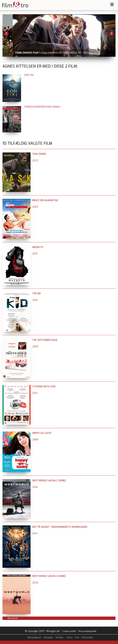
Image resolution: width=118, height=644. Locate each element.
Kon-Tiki (29, 75)
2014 (35, 533)
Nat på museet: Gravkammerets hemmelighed (60, 527)
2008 (35, 440)
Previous (7, 33)
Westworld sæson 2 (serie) (49, 481)
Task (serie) (39, 154)
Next (111, 33)
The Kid (36, 294)
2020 (35, 583)
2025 (35, 161)
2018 (35, 487)
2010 (35, 300)
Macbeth (38, 247)
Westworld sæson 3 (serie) (49, 576)
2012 (35, 393)
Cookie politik (69, 631)
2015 (35, 254)
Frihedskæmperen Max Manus (42, 107)
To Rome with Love (44, 387)
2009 (35, 347)
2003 (35, 207)
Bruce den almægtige (45, 200)
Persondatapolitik (87, 631)
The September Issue (45, 340)
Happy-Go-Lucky (42, 433)
